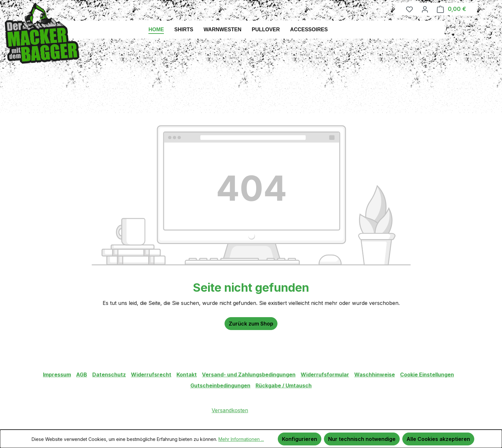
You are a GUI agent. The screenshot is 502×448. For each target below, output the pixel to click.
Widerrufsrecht (151, 375)
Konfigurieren (300, 439)
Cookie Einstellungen (427, 375)
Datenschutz (109, 375)
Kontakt (187, 375)
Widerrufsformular (325, 375)
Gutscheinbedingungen (220, 385)
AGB (82, 375)
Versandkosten (230, 410)
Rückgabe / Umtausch (284, 385)
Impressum (57, 375)
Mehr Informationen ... (241, 439)
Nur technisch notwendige (362, 439)
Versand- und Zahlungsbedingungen (249, 375)
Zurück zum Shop (251, 324)
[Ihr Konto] (425, 9)
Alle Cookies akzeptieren (438, 439)
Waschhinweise (375, 375)
